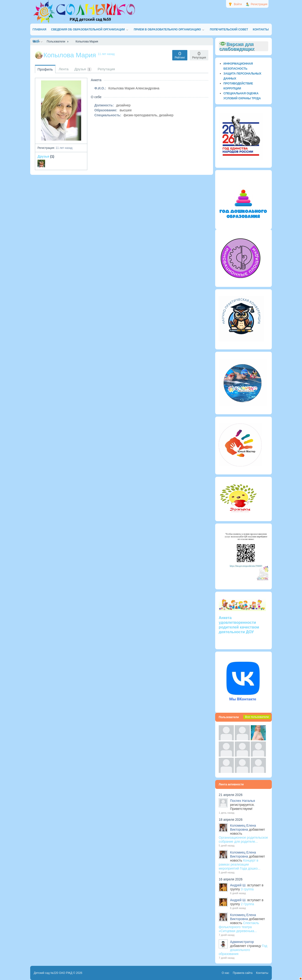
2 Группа (247, 904)
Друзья (43, 156)
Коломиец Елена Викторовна (243, 827)
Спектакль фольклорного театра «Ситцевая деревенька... (239, 927)
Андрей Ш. (238, 885)
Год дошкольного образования (243, 950)
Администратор (242, 942)
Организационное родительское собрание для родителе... (243, 840)
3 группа (247, 889)
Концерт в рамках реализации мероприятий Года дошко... (240, 864)
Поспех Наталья (242, 801)
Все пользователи (257, 717)
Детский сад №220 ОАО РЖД (53, 973)
